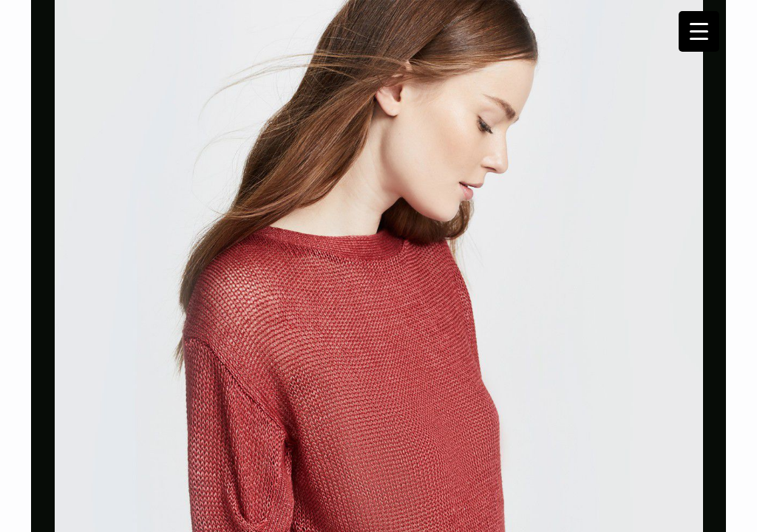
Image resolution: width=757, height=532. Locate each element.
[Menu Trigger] (699, 31)
